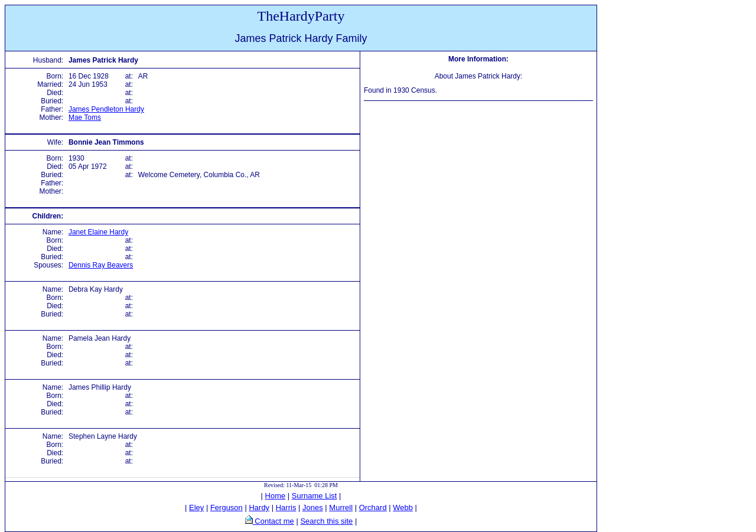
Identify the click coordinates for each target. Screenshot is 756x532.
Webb (403, 507)
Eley (196, 507)
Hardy (259, 507)
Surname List (315, 496)
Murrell (341, 507)
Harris (286, 507)
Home (276, 496)
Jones (313, 507)
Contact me (273, 521)
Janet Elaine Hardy (98, 232)
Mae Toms (85, 118)
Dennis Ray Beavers (101, 265)
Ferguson (227, 507)
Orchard (373, 507)
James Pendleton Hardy (106, 109)
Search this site (326, 521)
